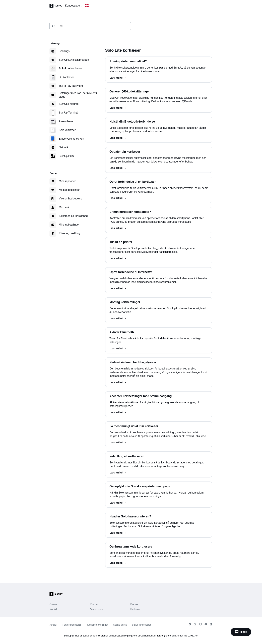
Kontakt (54, 609)
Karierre (135, 609)
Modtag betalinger (69, 190)
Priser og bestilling (69, 233)
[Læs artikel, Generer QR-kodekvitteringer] (159, 108)
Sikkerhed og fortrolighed (73, 216)
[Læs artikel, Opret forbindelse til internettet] (159, 288)
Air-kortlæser (66, 121)
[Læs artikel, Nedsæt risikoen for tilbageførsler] (159, 382)
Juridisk (53, 625)
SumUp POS (66, 156)
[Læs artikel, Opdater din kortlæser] (159, 168)
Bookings (64, 51)
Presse (134, 604)
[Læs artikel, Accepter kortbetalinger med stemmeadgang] (159, 412)
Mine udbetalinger (69, 225)
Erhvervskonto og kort (71, 139)
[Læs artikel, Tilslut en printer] (159, 258)
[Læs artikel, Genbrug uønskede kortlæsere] (159, 563)
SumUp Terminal (68, 113)
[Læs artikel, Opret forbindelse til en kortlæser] (159, 198)
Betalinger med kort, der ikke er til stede (78, 95)
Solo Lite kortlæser (71, 68)
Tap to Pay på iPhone (71, 86)
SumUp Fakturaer (69, 104)
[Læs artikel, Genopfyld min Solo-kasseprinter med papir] (159, 503)
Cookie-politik (120, 625)
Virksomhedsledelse (70, 199)
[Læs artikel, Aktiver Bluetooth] (159, 349)
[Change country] (87, 6)
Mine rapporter (67, 181)
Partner (94, 604)
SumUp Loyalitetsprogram (74, 60)
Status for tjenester (141, 625)
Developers (96, 609)
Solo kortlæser (67, 130)
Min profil (64, 207)
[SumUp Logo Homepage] (57, 6)
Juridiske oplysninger (97, 625)
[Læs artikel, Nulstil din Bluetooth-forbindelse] (159, 138)
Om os (53, 604)
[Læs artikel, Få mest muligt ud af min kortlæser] (159, 443)
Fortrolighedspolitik (72, 625)
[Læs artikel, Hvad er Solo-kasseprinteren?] (159, 533)
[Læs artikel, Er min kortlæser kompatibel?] (159, 228)
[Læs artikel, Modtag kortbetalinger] (159, 318)
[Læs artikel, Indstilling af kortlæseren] (159, 473)
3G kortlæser (66, 77)
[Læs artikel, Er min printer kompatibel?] (159, 78)
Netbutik (64, 147)
